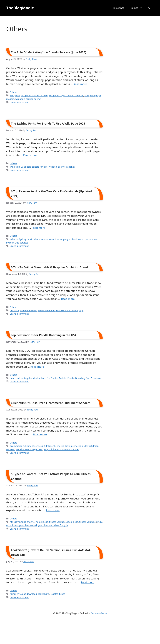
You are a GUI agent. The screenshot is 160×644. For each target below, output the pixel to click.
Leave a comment (19, 102)
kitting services (73, 446)
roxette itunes (58, 594)
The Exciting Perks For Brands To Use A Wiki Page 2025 (48, 123)
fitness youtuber (88, 522)
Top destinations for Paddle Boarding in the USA (44, 335)
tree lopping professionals (69, 239)
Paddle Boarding (76, 378)
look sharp (44, 594)
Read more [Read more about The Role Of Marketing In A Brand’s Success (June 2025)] (80, 84)
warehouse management (29, 449)
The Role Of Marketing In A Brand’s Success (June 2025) (49, 52)
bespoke (14, 310)
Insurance (119, 8)
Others (13, 92)
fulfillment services (54, 446)
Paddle (62, 378)
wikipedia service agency (28, 99)
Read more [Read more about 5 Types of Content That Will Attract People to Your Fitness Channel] (53, 510)
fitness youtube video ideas (64, 522)
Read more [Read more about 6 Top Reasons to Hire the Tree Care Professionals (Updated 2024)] (38, 228)
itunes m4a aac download (23, 594)
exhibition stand (29, 310)
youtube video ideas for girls (53, 525)
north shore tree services (41, 239)
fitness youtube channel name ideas (29, 522)
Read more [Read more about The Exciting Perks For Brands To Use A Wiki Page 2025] (30, 155)
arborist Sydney (18, 239)
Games (138, 8)
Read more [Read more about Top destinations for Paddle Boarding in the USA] (37, 367)
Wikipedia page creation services (66, 95)
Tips (81, 310)
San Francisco (93, 378)
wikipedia (15, 95)
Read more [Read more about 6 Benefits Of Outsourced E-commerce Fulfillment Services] (40, 434)
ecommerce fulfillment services (26, 446)
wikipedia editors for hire (34, 95)
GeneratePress (99, 613)
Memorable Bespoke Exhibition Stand (58, 310)
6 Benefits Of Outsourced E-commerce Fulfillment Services (51, 403)
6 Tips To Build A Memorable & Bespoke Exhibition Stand (49, 267)
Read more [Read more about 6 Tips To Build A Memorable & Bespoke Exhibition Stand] (68, 299)
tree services (21, 243)
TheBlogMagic (20, 8)
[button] (149, 8)
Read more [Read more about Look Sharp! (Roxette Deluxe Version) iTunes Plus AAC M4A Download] (88, 582)
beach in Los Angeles (21, 378)
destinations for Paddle (46, 378)
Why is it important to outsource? (61, 449)
